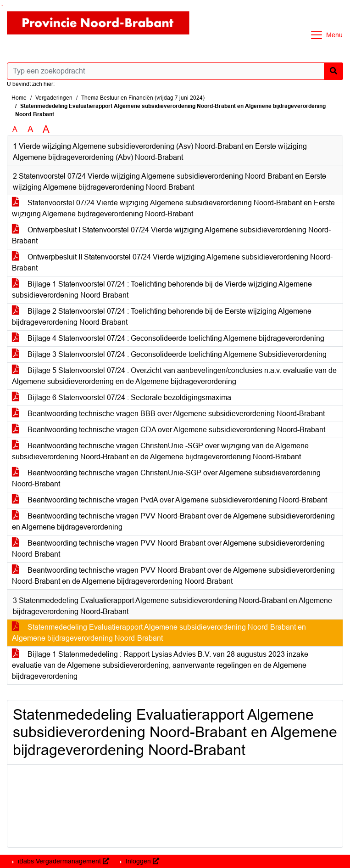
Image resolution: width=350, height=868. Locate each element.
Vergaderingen (54, 98)
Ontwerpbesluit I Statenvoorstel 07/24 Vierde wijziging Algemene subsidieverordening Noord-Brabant (171, 235)
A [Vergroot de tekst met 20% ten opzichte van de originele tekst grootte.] (31, 129)
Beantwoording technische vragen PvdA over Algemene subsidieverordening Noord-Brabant (169, 500)
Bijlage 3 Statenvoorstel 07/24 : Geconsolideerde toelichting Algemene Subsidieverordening (169, 354)
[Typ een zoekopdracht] (175, 71)
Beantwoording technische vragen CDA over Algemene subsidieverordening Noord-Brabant (169, 430)
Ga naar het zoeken (1, 6)
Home (19, 98)
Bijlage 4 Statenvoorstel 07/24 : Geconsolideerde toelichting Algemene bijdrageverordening (168, 338)
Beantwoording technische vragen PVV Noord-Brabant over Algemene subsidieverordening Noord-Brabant (168, 549)
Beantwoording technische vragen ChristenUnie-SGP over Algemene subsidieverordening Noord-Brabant (166, 478)
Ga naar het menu (3, 6)
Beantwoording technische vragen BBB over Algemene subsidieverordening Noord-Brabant (168, 414)
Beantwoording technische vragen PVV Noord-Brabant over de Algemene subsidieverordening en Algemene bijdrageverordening (173, 521)
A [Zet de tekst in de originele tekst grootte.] (15, 129)
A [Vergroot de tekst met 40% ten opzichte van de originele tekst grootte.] (46, 130)
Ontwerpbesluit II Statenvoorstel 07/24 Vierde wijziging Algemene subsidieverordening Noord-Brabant (172, 262)
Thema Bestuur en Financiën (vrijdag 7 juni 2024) (143, 98)
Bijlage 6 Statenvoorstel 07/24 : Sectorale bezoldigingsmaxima (122, 397)
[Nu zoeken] (333, 71)
